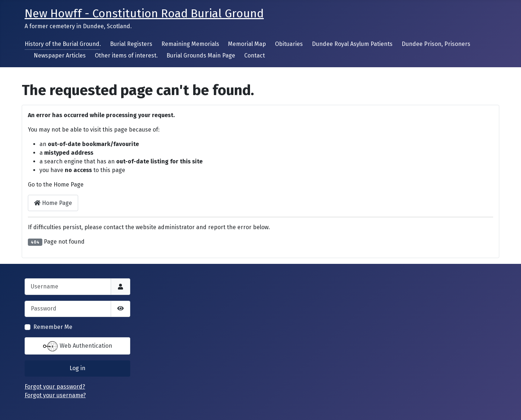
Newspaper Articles (60, 55)
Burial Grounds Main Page (201, 55)
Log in (77, 368)
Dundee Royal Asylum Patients (352, 44)
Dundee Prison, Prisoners (436, 44)
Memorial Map (247, 44)
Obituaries (289, 44)
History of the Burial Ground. (63, 44)
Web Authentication (78, 346)
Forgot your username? (55, 395)
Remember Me (53, 327)
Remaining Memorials (190, 44)
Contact (255, 55)
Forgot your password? (55, 387)
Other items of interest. (126, 55)
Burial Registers (131, 44)
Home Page (53, 203)
